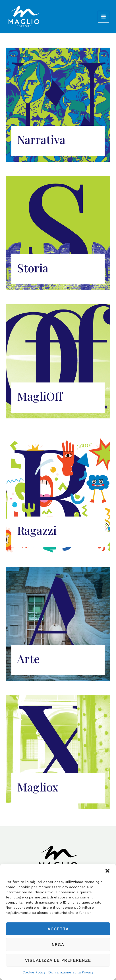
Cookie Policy (34, 972)
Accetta (58, 929)
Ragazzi (37, 530)
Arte (28, 658)
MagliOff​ (40, 396)
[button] (107, 871)
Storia (33, 268)
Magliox (38, 787)
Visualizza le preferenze (58, 960)
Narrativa (41, 139)
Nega (58, 945)
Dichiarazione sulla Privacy (71, 972)
